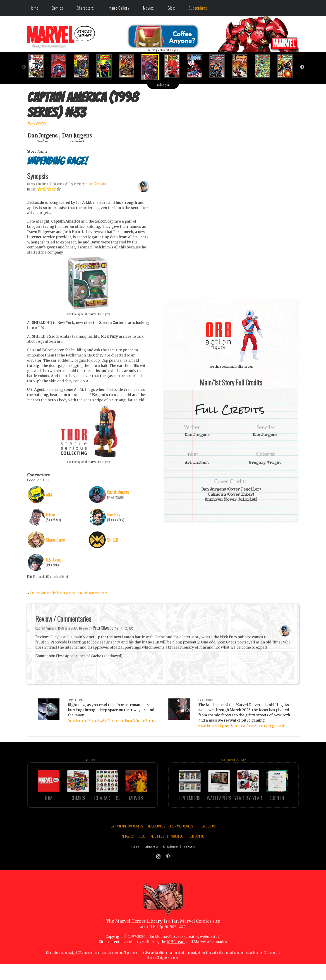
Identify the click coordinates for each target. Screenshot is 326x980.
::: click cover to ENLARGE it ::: (231, 300)
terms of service (170, 860)
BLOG (142, 850)
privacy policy (152, 860)
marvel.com (189, 860)
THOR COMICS (207, 840)
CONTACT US (197, 850)
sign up (135, 860)
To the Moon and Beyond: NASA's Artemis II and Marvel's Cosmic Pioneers (112, 720)
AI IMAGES (128, 850)
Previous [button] (24, 67)
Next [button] (302, 67)
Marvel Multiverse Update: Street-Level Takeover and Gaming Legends (242, 726)
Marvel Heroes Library (139, 935)
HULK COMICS (157, 840)
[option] (38, 66)
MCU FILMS (157, 850)
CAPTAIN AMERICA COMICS (127, 840)
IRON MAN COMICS (182, 840)
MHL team (176, 956)
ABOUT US (177, 850)
